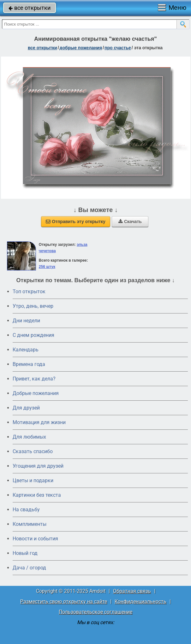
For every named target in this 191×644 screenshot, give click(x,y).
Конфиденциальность (140, 601)
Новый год (25, 553)
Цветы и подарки (33, 480)
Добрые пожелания (36, 393)
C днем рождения (33, 335)
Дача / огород (29, 568)
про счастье (118, 48)
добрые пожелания (81, 48)
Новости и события (35, 539)
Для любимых (29, 437)
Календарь (26, 350)
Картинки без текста (37, 495)
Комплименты (30, 524)
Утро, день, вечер (33, 306)
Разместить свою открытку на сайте (64, 601)
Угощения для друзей (38, 466)
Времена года (29, 364)
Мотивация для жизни (39, 422)
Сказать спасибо (33, 451)
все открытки (30, 8)
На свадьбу (26, 510)
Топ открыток (29, 292)
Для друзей (26, 408)
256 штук (47, 267)
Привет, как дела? (34, 379)
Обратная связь (132, 591)
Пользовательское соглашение (95, 612)
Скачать (130, 222)
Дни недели (26, 321)
